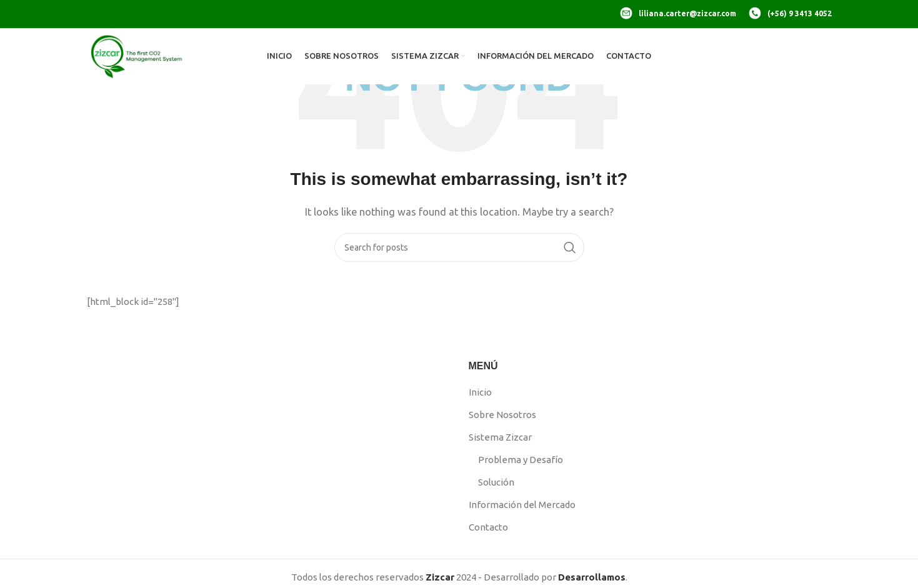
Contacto (488, 527)
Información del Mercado (522, 505)
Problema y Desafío (521, 460)
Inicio (480, 392)
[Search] (459, 247)
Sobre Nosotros (502, 415)
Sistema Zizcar (500, 437)
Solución (496, 482)
